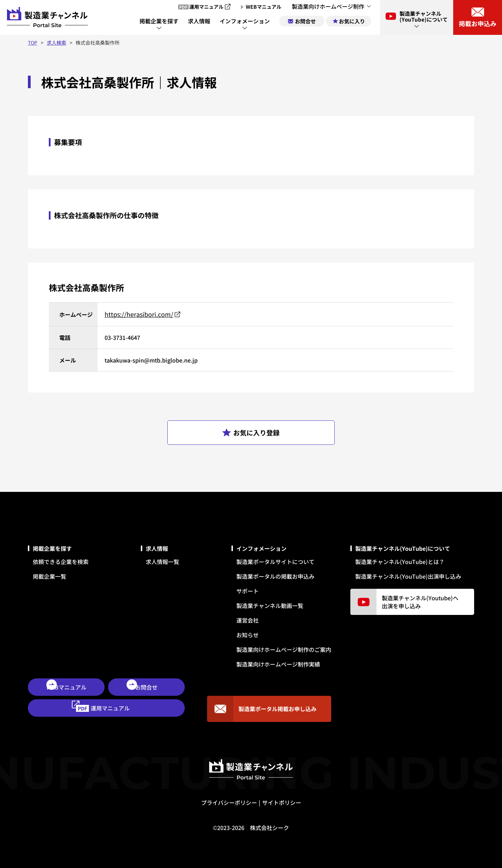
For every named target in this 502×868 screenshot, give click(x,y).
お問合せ (146, 687)
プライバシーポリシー (229, 802)
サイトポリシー (282, 802)
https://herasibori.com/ (139, 314)
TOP (33, 43)
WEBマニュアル (66, 687)
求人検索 (56, 43)
